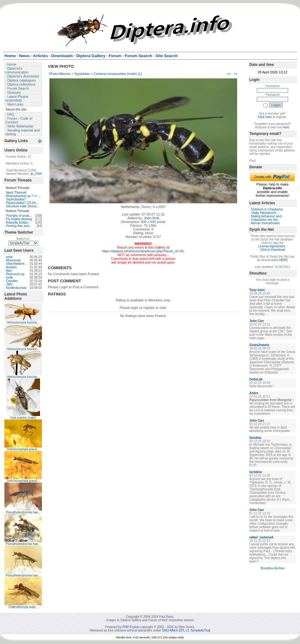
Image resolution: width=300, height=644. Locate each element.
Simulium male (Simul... (23, 206)
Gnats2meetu (259, 345)
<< (229, 74)
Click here (265, 117)
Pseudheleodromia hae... (23, 512)
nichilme (256, 472)
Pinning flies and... (19, 226)
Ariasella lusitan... (18, 223)
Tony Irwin (257, 290)
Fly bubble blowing (19, 219)
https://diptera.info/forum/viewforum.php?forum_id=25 (143, 251)
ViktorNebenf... (17, 264)
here (286, 127)
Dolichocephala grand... (23, 449)
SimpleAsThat (201, 630)
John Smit (152, 218)
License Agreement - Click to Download (272, 248)
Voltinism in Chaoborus (267, 209)
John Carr (257, 321)
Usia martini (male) (23, 418)
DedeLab (256, 379)
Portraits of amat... (19, 216)
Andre (254, 393)
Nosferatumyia (16, 288)
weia (10, 257)
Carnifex (12, 281)
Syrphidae (82, 74)
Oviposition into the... (266, 220)
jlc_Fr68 (36, 174)
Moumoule (14, 260)
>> (235, 74)
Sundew (255, 438)
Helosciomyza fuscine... (23, 322)
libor (9, 271)
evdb (10, 277)
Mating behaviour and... (268, 216)
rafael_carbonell (261, 537)
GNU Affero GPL (173, 630)
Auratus (11, 267)
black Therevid (16, 193)
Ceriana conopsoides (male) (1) (118, 74)
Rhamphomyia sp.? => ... (24, 196)
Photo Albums (60, 74)
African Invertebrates (265, 223)
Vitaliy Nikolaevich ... (266, 213)
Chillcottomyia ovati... (23, 607)
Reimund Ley (15, 274)
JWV (10, 284)
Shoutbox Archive (272, 568)
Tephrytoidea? (16, 199)
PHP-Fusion (131, 627)
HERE (283, 260)
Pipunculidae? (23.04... (22, 203)
